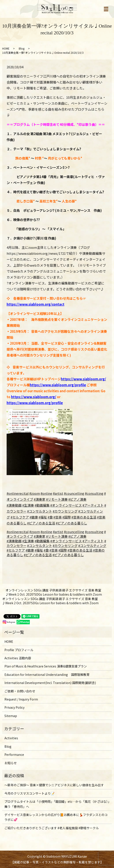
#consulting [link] (94, 532)
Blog (22, 48)
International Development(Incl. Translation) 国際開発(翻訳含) (50, 683)
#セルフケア (20, 517)
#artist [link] (58, 532)
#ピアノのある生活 (41, 523)
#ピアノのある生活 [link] (38, 555)
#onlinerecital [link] (18, 532)
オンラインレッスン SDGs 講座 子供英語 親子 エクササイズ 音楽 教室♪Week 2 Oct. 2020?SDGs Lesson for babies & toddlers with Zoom (50, 601)
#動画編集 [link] (42, 541)
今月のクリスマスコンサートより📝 (29, 793)
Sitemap (11, 716)
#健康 (34, 517)
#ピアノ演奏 (77, 499)
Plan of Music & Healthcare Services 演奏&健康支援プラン (46, 666)
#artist (58, 493)
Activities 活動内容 (18, 658)
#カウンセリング (65, 511)
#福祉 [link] (39, 550)
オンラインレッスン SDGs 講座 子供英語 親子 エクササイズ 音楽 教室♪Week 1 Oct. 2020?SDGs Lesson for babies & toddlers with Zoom (54, 592)
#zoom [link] (35, 532)
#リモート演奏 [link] (57, 536)
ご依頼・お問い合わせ (20, 691)
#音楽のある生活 (84, 517)
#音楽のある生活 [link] (80, 550)
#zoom (35, 493)
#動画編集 (42, 505)
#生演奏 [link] (28, 541)
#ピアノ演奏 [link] (77, 536)
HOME (6, 48)
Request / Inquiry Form (21, 699)
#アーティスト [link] (93, 541)
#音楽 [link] (54, 550)
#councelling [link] (74, 532)
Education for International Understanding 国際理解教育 (47, 675)
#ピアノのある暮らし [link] (68, 555)
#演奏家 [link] (40, 536)
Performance (14, 755)
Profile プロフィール (19, 650)
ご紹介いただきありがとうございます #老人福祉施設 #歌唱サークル (52, 828)
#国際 (67, 517)
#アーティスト (93, 505)
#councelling (74, 493)
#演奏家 (40, 499)
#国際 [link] (63, 550)
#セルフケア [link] (16, 550)
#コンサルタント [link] (40, 546)
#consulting (94, 493)
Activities (11, 738)
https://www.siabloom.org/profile (58, 385)
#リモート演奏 (57, 499)
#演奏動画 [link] (14, 541)
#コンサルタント (40, 511)
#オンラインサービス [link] (66, 541)
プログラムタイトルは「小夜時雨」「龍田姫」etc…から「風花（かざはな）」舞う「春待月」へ (57, 804)
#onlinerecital (18, 493)
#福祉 (43, 517)
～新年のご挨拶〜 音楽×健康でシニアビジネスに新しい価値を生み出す (54, 785)
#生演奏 (28, 505)
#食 (50, 517)
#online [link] (46, 532)
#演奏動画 (14, 505)
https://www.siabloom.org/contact (36, 304)
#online (46, 493)
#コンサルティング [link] (92, 546)
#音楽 (58, 517)
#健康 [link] (30, 550)
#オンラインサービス (66, 505)
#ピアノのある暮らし (71, 523)
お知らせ (11, 763)
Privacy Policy (14, 707)
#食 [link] (46, 550)
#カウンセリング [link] (65, 546)
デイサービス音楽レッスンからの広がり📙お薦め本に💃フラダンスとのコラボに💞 (56, 817)
